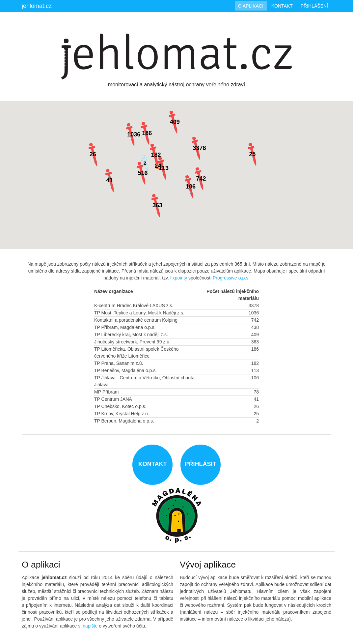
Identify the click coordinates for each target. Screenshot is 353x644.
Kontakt (282, 6)
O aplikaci (251, 6)
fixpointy (179, 278)
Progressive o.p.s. (231, 278)
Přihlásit (200, 464)
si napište (88, 626)
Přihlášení (314, 6)
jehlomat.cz (37, 6)
